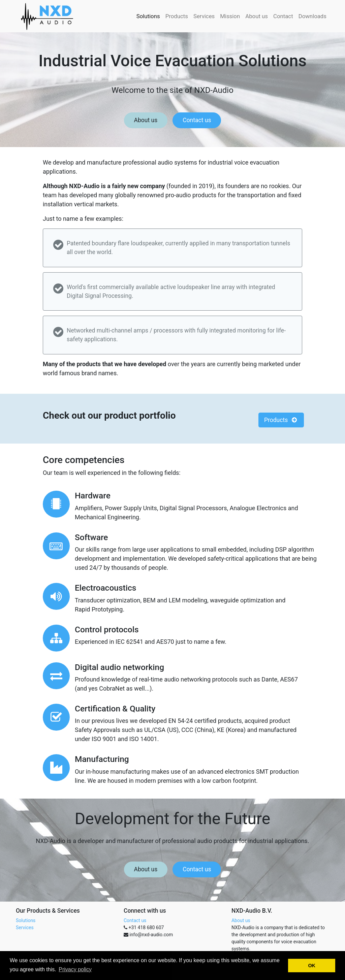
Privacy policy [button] (75, 969)
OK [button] (312, 966)
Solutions (26, 920)
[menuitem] (148, 16)
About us (146, 120)
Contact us (197, 120)
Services (25, 928)
